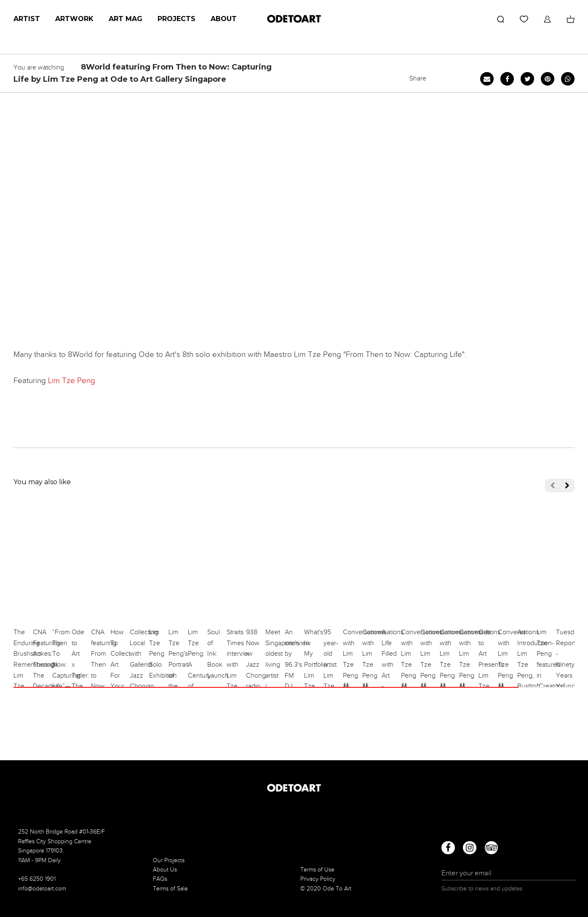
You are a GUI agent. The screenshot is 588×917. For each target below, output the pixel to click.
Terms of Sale (170, 889)
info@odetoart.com (42, 889)
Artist (27, 19)
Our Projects (169, 860)
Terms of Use (317, 870)
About (224, 19)
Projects (176, 19)
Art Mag (126, 19)
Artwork (74, 19)
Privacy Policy (318, 879)
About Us (165, 870)
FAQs (160, 879)
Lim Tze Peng (72, 380)
